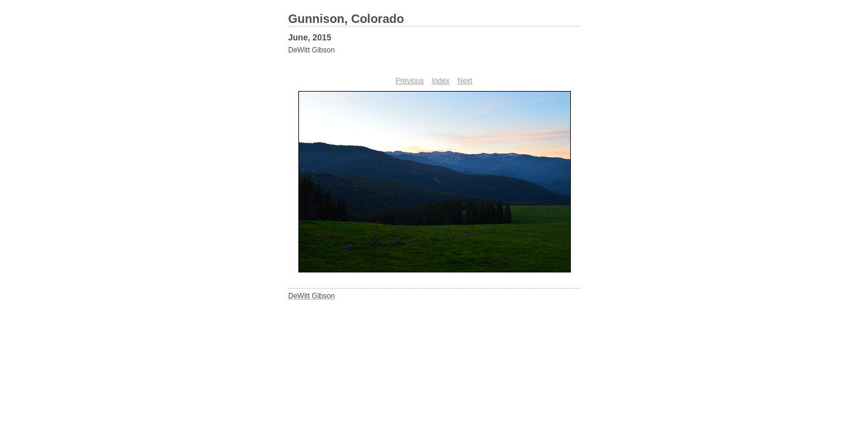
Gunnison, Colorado (346, 19)
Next (465, 81)
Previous (410, 81)
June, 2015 (310, 37)
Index (440, 81)
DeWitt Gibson (311, 50)
